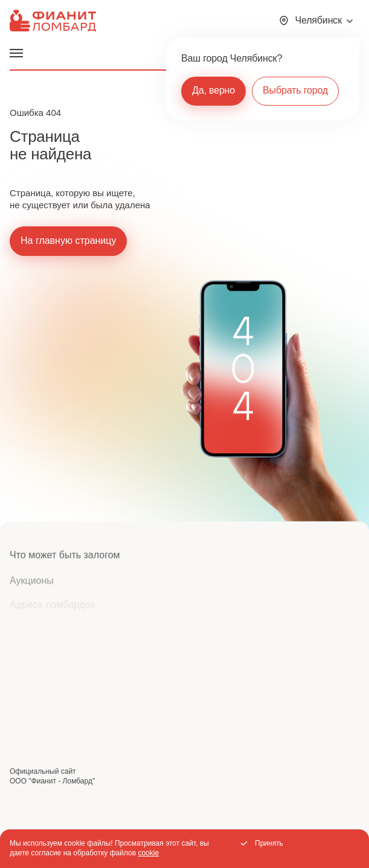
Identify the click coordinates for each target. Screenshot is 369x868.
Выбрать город (295, 90)
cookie (148, 853)
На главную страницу (68, 241)
